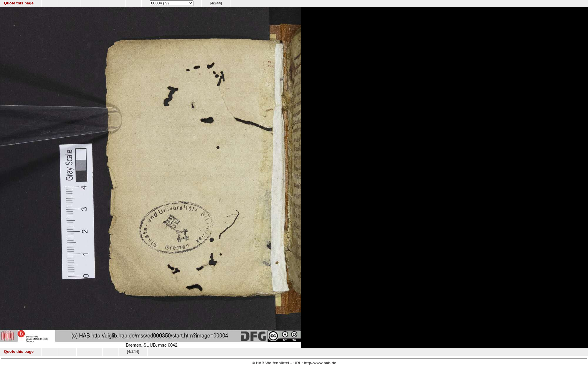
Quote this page (19, 3)
